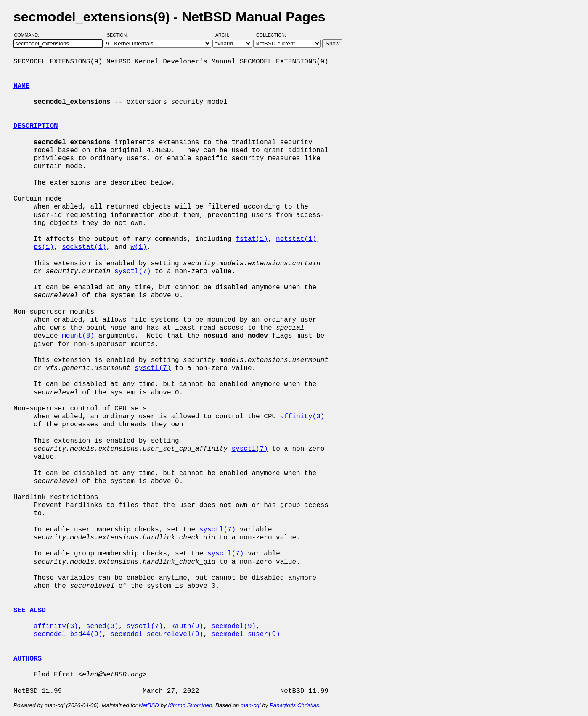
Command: (29, 35)
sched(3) (102, 626)
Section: (119, 35)
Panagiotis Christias (294, 705)
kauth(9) (187, 626)
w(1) (138, 247)
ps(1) (44, 247)
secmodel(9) (233, 626)
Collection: (271, 35)
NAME (21, 86)
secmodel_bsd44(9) (68, 634)
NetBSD (149, 705)
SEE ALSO (30, 610)
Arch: (226, 35)
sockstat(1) (84, 247)
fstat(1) (252, 239)
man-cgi (250, 705)
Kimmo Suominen (190, 705)
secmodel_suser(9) (245, 634)
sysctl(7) (132, 272)
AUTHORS (28, 659)
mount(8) (78, 336)
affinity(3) (302, 417)
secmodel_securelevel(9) (157, 634)
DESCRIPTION (36, 126)
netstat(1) (296, 239)
